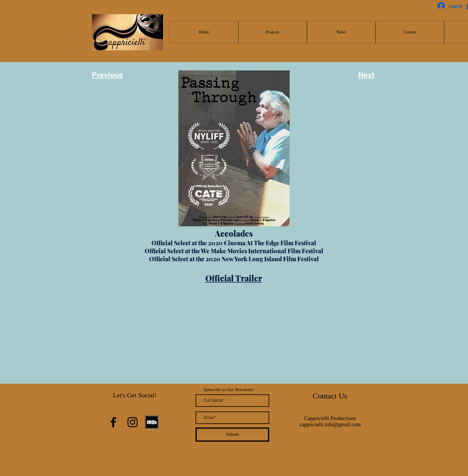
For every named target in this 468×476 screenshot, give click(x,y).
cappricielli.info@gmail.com (330, 425)
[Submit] (232, 435)
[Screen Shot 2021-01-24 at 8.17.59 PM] (152, 422)
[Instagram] (133, 422)
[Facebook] (113, 422)
